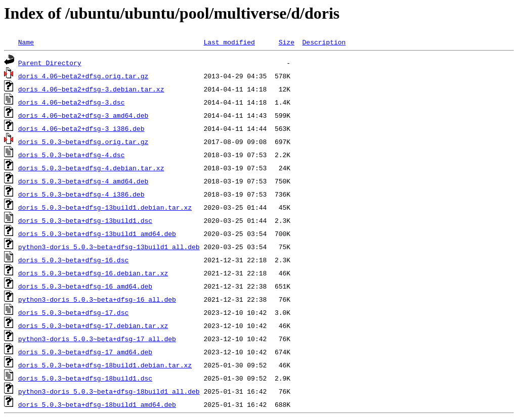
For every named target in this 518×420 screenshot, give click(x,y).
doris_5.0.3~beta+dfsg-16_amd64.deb (85, 286)
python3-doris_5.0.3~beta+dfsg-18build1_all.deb (109, 391)
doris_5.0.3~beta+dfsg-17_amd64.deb (85, 352)
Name (26, 42)
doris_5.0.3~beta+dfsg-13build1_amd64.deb (97, 234)
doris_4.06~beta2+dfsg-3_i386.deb (81, 128)
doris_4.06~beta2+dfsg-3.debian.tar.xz (91, 89)
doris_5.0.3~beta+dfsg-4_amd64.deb (83, 181)
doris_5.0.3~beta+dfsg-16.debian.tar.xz (93, 273)
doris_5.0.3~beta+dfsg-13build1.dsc (85, 220)
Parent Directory (50, 63)
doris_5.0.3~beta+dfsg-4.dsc (72, 155)
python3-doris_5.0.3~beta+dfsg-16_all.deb (97, 299)
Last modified (229, 42)
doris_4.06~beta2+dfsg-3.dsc (72, 102)
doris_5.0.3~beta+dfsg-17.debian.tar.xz (93, 325)
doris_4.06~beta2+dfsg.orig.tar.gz (83, 76)
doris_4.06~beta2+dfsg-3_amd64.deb (83, 115)
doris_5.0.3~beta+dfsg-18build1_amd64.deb (97, 404)
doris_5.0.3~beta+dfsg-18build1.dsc (85, 378)
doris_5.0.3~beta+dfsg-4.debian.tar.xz (91, 168)
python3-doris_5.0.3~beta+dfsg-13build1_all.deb (109, 247)
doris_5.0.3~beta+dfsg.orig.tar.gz (83, 142)
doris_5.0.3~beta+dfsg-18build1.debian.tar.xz (105, 365)
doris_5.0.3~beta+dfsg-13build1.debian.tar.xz (105, 207)
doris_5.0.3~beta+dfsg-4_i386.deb (81, 194)
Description (324, 42)
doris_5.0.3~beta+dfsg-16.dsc (73, 260)
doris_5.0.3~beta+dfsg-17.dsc (73, 312)
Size (287, 42)
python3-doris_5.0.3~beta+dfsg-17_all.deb (97, 339)
